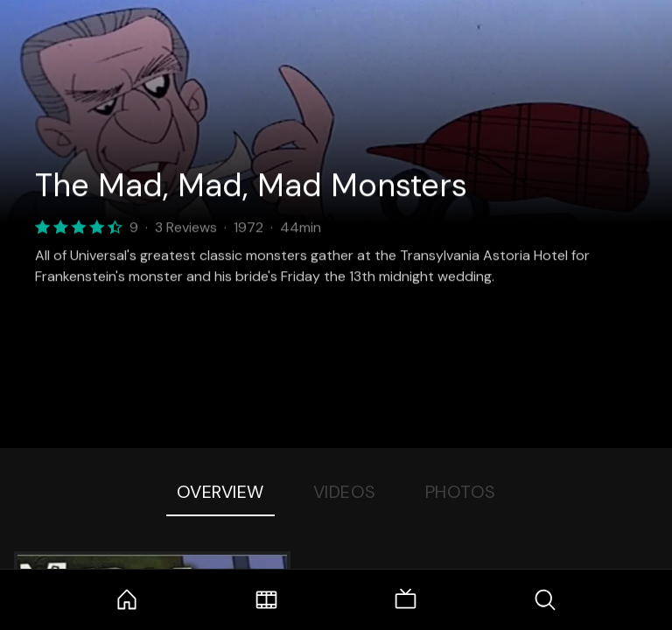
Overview (220, 492)
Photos (461, 492)
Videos (345, 492)
